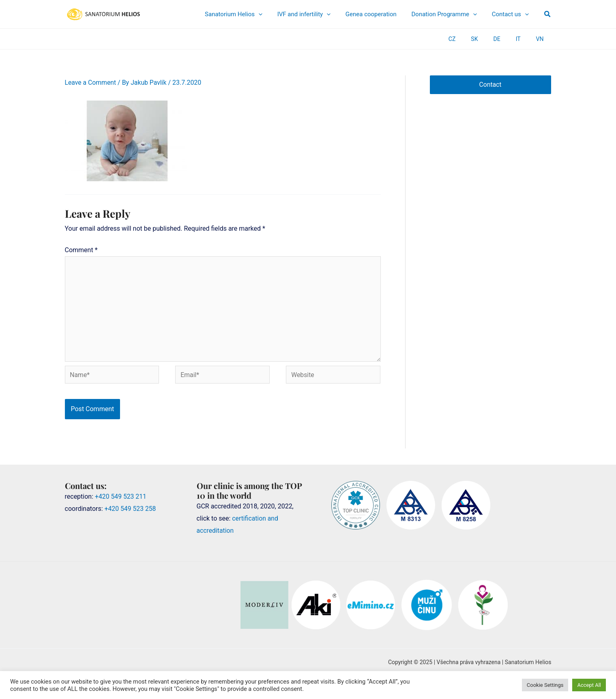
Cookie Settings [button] (545, 685)
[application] (289, 14)
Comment (81, 250)
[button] (548, 14)
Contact (490, 85)
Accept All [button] (589, 685)
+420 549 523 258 (131, 510)
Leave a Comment (91, 83)
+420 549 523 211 (121, 498)
